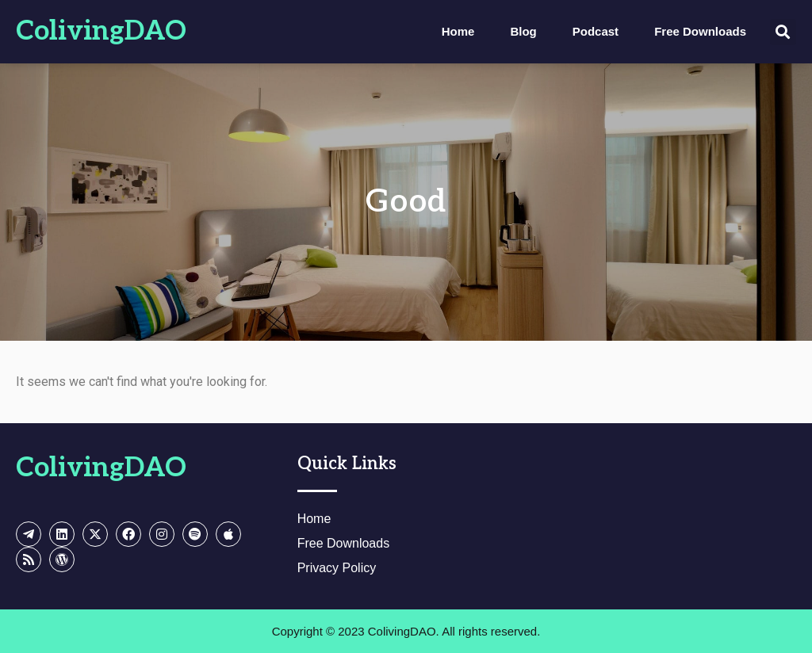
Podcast (596, 31)
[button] (783, 32)
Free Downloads (700, 31)
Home (458, 31)
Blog (523, 31)
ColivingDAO (101, 31)
